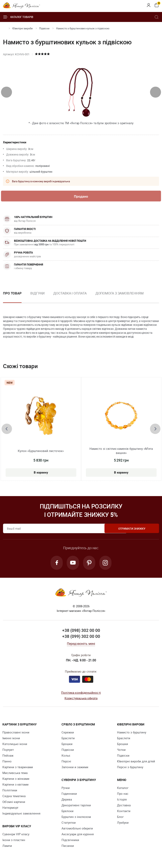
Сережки (68, 733)
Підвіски (44, 28)
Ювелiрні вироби (23, 28)
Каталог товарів (18, 17)
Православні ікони (16, 733)
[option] (37, 297)
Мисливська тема (15, 774)
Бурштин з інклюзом (76, 817)
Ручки (66, 789)
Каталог (123, 789)
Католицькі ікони (15, 745)
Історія (122, 800)
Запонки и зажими (75, 768)
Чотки (121, 750)
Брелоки (68, 812)
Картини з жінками (16, 779)
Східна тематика (14, 797)
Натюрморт (10, 808)
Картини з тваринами (18, 768)
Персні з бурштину (130, 768)
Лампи (7, 846)
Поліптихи (10, 791)
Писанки (68, 846)
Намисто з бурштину (132, 733)
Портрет (8, 750)
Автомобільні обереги (77, 829)
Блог (120, 817)
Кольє (66, 756)
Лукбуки (123, 823)
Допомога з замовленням (120, 294)
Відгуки (37, 294)
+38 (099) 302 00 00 (81, 637)
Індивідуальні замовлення (21, 814)
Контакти (124, 812)
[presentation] (6, 92)
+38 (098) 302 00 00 (81, 631)
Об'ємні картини (14, 803)
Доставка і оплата (70, 294)
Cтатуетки (69, 823)
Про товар (12, 294)
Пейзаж (8, 756)
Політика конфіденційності (81, 693)
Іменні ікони (11, 739)
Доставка (124, 806)
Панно (7, 762)
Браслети (68, 739)
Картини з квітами (15, 785)
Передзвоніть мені (81, 644)
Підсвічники (70, 841)
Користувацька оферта (81, 699)
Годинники (69, 794)
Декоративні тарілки (76, 806)
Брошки (67, 745)
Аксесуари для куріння (78, 835)
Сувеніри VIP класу (16, 835)
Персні (66, 762)
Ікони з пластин (14, 841)
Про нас (123, 794)
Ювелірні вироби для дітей (136, 762)
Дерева (67, 800)
